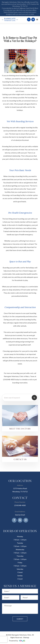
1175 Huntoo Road (20, 488)
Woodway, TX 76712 (20, 492)
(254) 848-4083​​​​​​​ (20, 505)
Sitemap (26, 637)
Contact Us (20, 459)
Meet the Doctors (20, 429)
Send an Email (20, 515)
